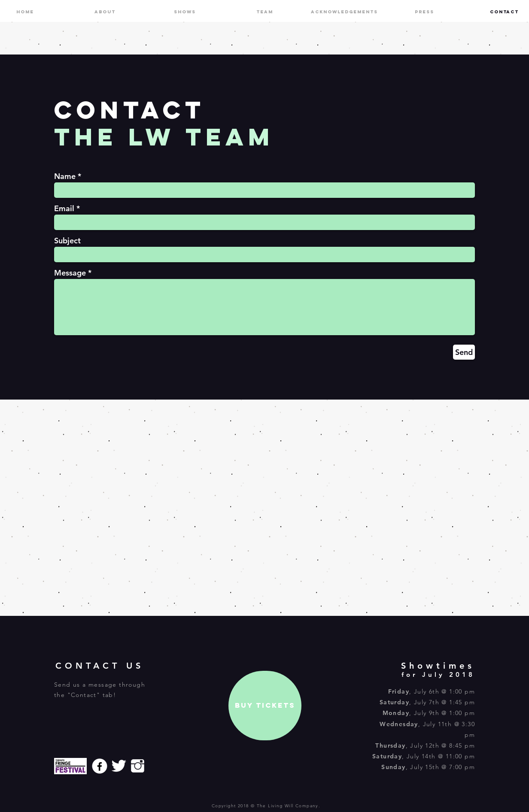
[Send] (464, 352)
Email (64, 209)
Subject (67, 241)
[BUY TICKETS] (265, 706)
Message (70, 273)
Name (65, 176)
